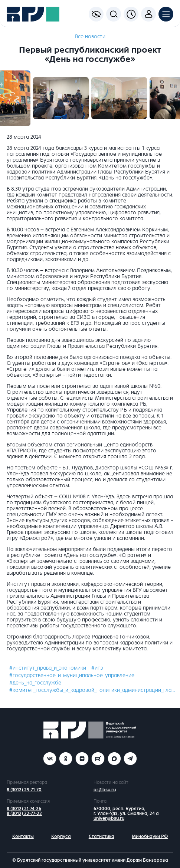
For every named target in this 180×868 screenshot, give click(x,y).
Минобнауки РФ (150, 836)
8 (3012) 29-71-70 (24, 790)
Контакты (23, 836)
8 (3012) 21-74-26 (24, 809)
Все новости (90, 37)
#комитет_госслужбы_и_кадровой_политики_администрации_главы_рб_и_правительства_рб (93, 690)
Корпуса (61, 836)
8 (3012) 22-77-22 (24, 813)
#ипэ (97, 668)
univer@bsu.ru (109, 818)
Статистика (102, 836)
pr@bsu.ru (105, 790)
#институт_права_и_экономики (48, 668)
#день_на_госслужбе (35, 683)
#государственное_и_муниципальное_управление (72, 675)
